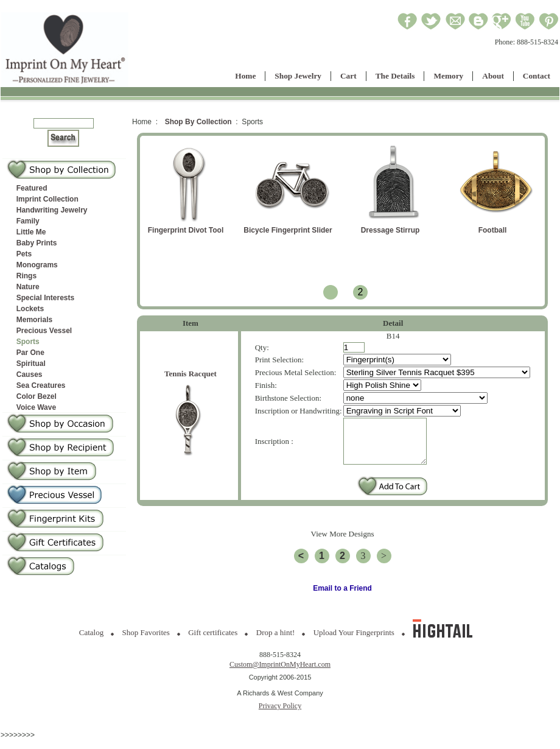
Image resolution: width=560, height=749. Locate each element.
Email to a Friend (342, 597)
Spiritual (31, 364)
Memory (448, 76)
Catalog (91, 642)
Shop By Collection (198, 122)
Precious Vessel (44, 331)
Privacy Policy (280, 715)
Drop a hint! (276, 642)
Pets (24, 254)
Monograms (37, 265)
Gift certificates (213, 642)
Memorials (34, 320)
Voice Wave (36, 407)
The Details (395, 76)
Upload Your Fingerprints (354, 642)
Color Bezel (37, 396)
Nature (28, 287)
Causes (30, 374)
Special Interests (45, 298)
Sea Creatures (41, 385)
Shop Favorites (146, 642)
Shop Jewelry (298, 76)
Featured (32, 188)
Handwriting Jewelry (52, 210)
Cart (348, 76)
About (493, 76)
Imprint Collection (47, 199)
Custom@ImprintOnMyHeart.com (280, 673)
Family (28, 221)
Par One (30, 353)
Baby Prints (37, 243)
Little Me (31, 232)
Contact (537, 76)
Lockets (30, 309)
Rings (26, 276)
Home (245, 76)
